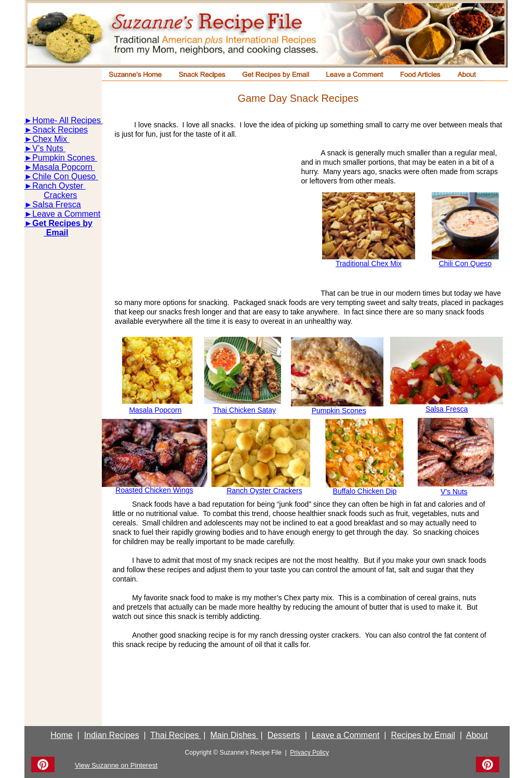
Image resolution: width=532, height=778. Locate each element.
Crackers (60, 195)
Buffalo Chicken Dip (365, 491)
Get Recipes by (62, 223)
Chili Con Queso (465, 263)
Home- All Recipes (66, 120)
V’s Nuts (49, 148)
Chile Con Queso (65, 176)
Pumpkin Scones (65, 158)
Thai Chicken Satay (244, 410)
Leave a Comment (66, 214)
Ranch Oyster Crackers (264, 491)
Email (56, 233)
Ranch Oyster (59, 186)
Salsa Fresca (56, 205)
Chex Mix (51, 139)
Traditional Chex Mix (369, 263)
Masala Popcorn (63, 167)
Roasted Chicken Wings (154, 490)
